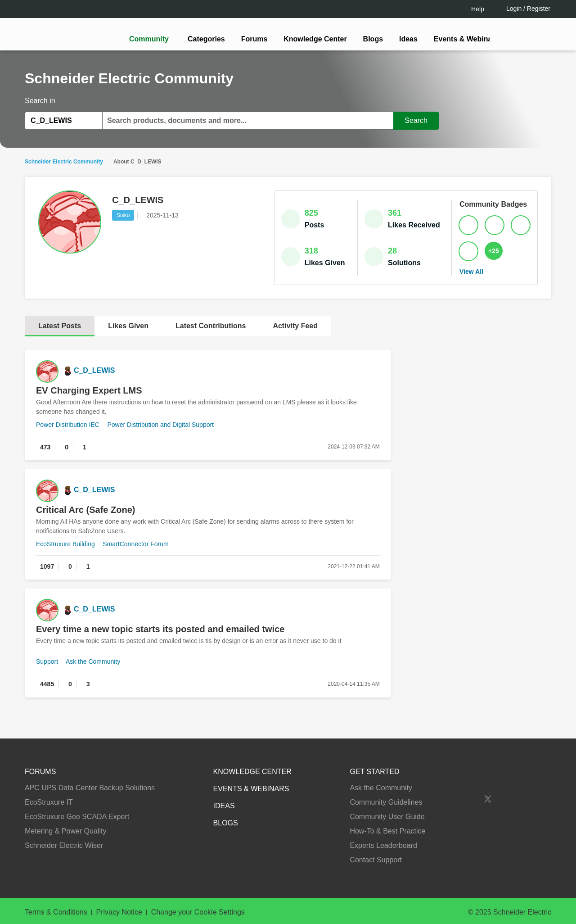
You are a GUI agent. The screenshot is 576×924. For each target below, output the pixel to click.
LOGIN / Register (284, 497)
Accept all (488, 888)
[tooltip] (336, 498)
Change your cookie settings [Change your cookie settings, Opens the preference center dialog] (409, 888)
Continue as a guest (289, 532)
